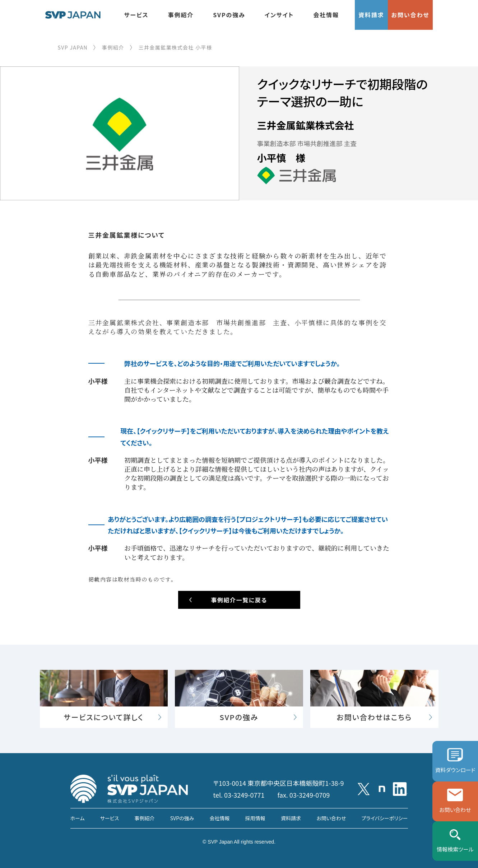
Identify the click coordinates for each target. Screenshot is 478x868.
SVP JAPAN (73, 47)
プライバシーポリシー (385, 818)
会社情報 (326, 15)
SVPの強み (229, 15)
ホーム (78, 818)
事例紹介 (181, 15)
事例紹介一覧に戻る (239, 600)
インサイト (279, 15)
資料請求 (371, 15)
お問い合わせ (410, 15)
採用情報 (255, 818)
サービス (136, 15)
